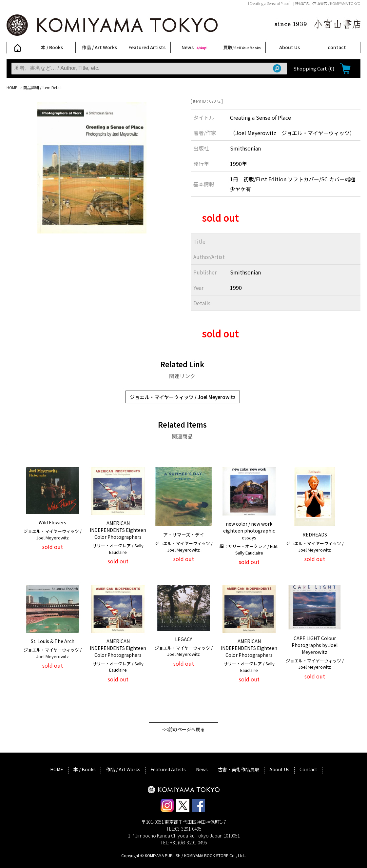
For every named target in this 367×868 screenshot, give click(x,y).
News (194, 47)
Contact (308, 769)
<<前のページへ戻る (183, 729)
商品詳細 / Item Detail (42, 87)
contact (337, 47)
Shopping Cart (314, 68)
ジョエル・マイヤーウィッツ (316, 133)
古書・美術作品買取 (239, 769)
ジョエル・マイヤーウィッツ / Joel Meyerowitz (183, 397)
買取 (242, 47)
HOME (12, 87)
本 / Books (52, 47)
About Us (290, 47)
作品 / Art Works (99, 47)
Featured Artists (147, 47)
